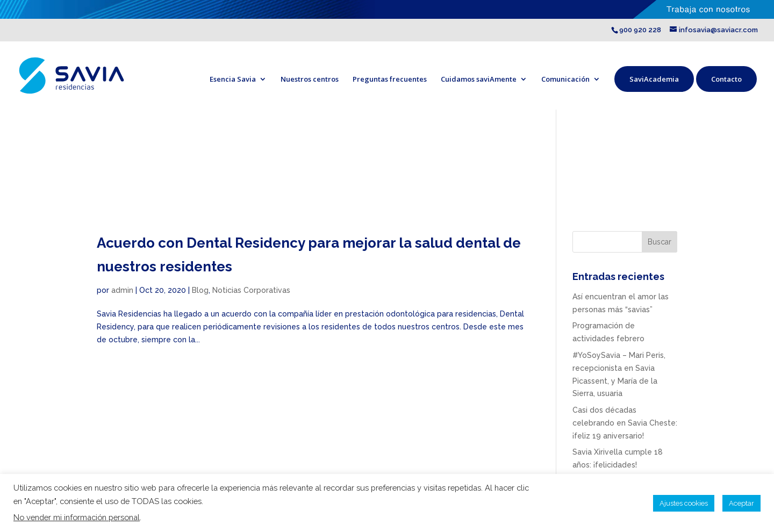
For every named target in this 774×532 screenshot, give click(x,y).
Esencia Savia (233, 79)
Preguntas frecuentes (390, 79)
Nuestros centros (310, 79)
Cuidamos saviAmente (479, 79)
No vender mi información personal (77, 517)
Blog (200, 290)
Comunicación (565, 79)
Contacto (726, 79)
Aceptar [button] (741, 503)
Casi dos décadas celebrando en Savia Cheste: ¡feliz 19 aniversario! (625, 423)
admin (122, 290)
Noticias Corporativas (251, 290)
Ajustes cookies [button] (684, 503)
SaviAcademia (654, 79)
